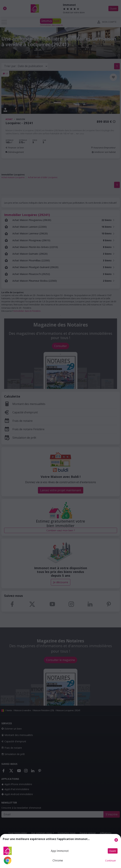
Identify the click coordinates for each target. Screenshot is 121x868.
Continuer (111, 861)
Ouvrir (113, 851)
